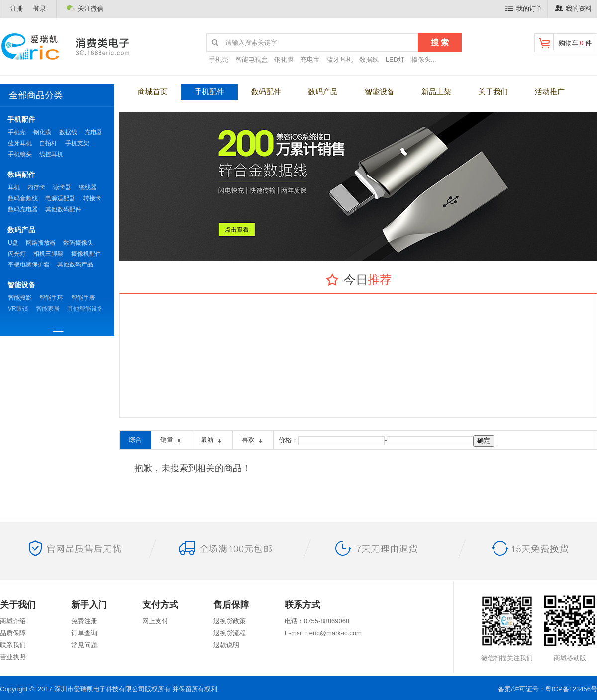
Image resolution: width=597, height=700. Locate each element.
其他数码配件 (63, 209)
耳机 (14, 187)
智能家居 (48, 309)
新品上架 (436, 92)
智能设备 (380, 92)
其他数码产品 (75, 264)
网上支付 (155, 621)
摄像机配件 (86, 254)
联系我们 (13, 645)
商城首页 (153, 92)
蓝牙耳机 (340, 59)
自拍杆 (48, 143)
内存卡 (36, 187)
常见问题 (84, 645)
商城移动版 (570, 628)
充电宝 (310, 59)
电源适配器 (60, 198)
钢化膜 (284, 59)
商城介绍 (13, 621)
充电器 (94, 132)
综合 (135, 440)
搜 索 (440, 43)
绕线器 (88, 187)
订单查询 (84, 633)
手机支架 (77, 143)
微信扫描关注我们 (507, 628)
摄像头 (421, 59)
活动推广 (550, 92)
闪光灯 (17, 254)
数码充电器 (23, 209)
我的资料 (573, 9)
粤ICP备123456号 (571, 689)
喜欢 (253, 441)
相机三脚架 (48, 254)
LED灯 (395, 59)
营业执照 (13, 657)
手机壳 (219, 59)
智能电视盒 (251, 59)
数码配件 (266, 92)
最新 (212, 441)
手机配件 (209, 92)
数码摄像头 (78, 243)
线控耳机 (51, 154)
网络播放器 (41, 243)
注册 (17, 9)
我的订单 (524, 9)
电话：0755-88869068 (317, 621)
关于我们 (493, 92)
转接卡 (92, 198)
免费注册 (84, 621)
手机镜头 (20, 154)
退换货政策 (230, 621)
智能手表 (83, 298)
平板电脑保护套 (29, 264)
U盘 (13, 243)
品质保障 (13, 633)
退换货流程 (230, 633)
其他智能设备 (85, 309)
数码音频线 (23, 198)
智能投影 (20, 298)
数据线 (369, 59)
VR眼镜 (18, 309)
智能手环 (51, 298)
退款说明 (226, 645)
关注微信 (85, 8)
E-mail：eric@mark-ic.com (323, 633)
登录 (40, 9)
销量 (171, 441)
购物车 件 (564, 42)
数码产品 (323, 92)
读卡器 (62, 187)
